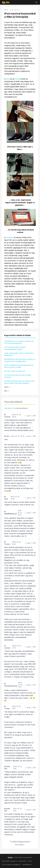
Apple (17, 79)
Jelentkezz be (9, 408)
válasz (28, 416)
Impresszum (22, 861)
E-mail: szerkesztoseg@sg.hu (11, 865)
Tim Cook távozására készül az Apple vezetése (18, 376)
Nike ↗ (7, 391)
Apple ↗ (7, 387)
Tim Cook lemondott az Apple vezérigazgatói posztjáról (15, 348)
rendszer (10, 237)
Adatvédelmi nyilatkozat (9, 861)
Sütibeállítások (27, 865)
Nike (8, 79)
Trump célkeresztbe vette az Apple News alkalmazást (19, 354)
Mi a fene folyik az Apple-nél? (15, 371)
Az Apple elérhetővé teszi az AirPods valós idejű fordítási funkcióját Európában (19, 382)
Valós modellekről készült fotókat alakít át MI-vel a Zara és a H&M (19, 366)
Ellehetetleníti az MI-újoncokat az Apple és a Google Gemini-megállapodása (20, 360)
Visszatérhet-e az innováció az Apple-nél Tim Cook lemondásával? (19, 342)
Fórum (30, 861)
